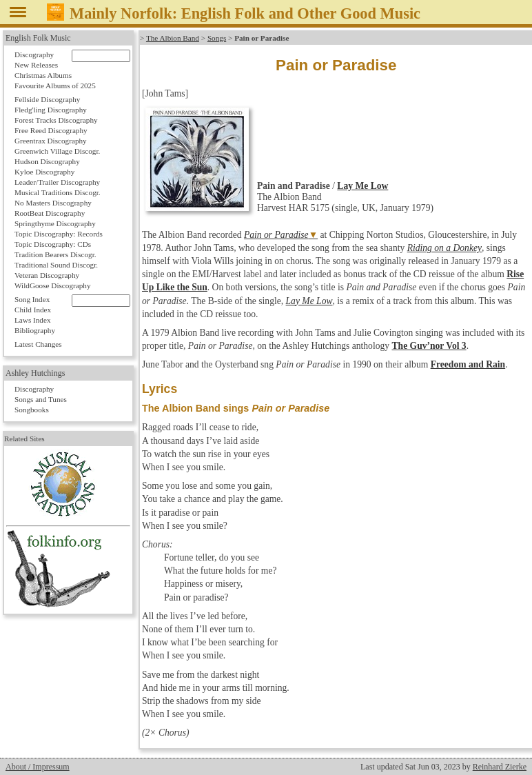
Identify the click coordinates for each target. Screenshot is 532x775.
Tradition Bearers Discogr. (55, 254)
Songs (217, 38)
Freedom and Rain (468, 364)
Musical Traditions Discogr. (58, 192)
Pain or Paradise (276, 235)
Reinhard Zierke (500, 767)
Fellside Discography (47, 99)
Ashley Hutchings (35, 373)
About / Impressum (38, 767)
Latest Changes (38, 344)
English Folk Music (38, 38)
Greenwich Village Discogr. (57, 151)
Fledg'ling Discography (51, 110)
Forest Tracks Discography (56, 120)
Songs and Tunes (41, 399)
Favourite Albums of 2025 (55, 85)
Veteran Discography (47, 275)
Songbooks (32, 410)
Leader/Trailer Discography (57, 182)
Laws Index (33, 320)
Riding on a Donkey (444, 248)
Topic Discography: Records (59, 234)
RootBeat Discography (50, 213)
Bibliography (35, 330)
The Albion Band (173, 38)
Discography (34, 54)
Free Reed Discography (51, 130)
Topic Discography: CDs (53, 244)
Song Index (32, 299)
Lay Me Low (362, 186)
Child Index (33, 310)
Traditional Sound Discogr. (56, 265)
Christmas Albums (43, 75)
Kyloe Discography (44, 172)
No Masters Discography (53, 203)
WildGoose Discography (52, 285)
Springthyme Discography (55, 223)
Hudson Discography (47, 161)
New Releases (36, 65)
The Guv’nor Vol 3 (429, 346)
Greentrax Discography (51, 141)
